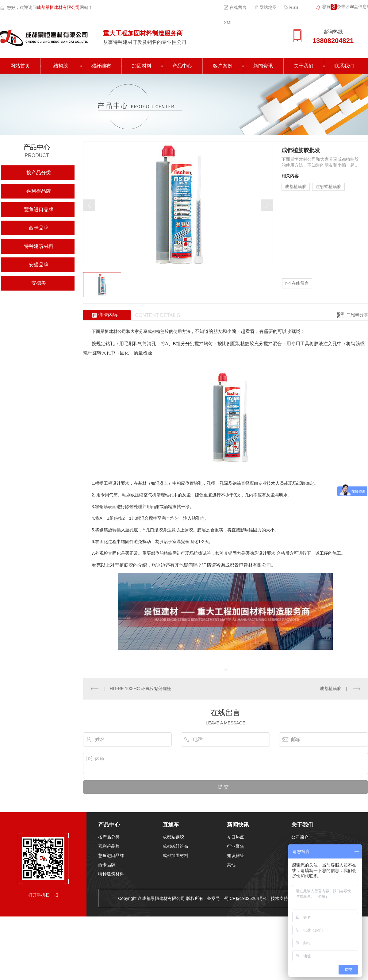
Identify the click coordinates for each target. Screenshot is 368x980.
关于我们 (304, 66)
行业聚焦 (236, 846)
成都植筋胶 (296, 187)
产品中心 (182, 66)
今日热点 (236, 837)
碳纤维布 (101, 66)
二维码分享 (357, 315)
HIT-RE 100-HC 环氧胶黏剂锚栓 (140, 689)
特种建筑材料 (39, 246)
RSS (291, 7)
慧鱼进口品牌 (39, 209)
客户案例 (223, 66)
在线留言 (235, 7)
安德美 (39, 283)
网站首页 (20, 66)
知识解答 (236, 855)
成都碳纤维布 (175, 846)
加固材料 (142, 66)
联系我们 (344, 66)
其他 (231, 865)
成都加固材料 (175, 855)
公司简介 (300, 837)
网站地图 (265, 7)
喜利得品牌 (39, 191)
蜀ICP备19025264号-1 (246, 898)
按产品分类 (39, 173)
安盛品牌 (39, 265)
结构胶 (61, 66)
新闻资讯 (263, 66)
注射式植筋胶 (328, 187)
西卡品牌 (39, 228)
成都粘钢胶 (173, 837)
